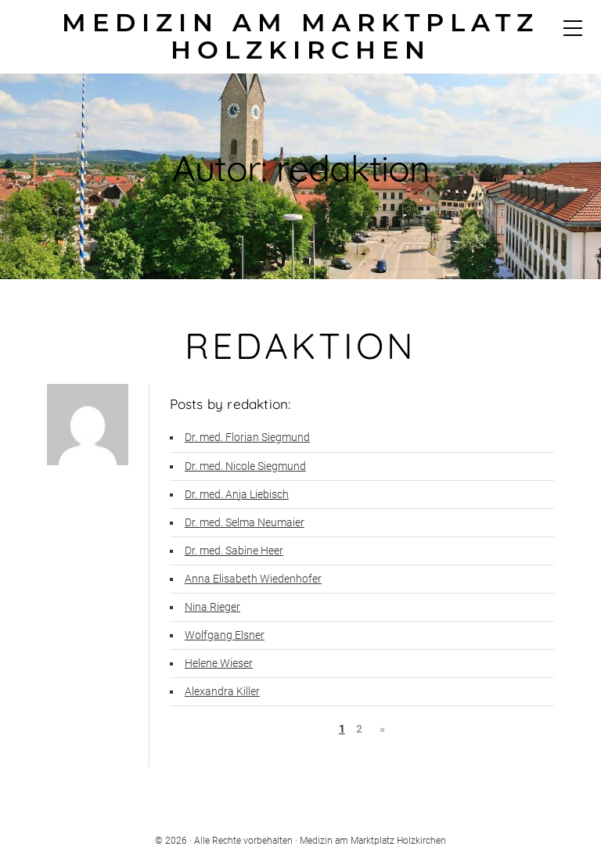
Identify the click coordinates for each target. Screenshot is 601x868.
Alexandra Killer (222, 692)
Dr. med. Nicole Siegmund (245, 466)
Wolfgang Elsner (225, 635)
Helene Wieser (219, 664)
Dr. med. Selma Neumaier (245, 523)
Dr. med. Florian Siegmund (247, 438)
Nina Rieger (212, 607)
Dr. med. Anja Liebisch (237, 495)
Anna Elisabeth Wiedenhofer (253, 579)
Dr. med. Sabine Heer (234, 551)
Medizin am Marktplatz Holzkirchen (300, 37)
